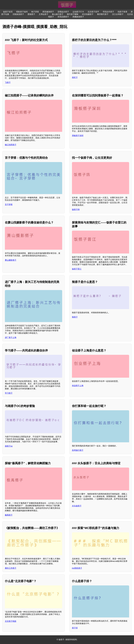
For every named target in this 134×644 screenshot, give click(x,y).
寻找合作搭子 (108, 12)
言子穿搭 (9, 204)
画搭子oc (9, 446)
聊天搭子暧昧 (73, 14)
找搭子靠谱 (122, 12)
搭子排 (75, 628)
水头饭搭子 (77, 506)
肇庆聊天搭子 (103, 14)
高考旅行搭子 (78, 450)
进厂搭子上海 (11, 337)
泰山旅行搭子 (58, 14)
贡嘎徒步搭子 (63, 12)
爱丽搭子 (31, 14)
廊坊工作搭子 (11, 568)
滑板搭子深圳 (78, 136)
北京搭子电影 (11, 621)
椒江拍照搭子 (11, 145)
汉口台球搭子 (118, 14)
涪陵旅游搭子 (18, 14)
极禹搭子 (9, 515)
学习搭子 (9, 393)
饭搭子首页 (8, 12)
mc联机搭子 (77, 568)
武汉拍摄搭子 (88, 14)
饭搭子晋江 (77, 269)
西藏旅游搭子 (78, 17)
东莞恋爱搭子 (63, 17)
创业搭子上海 (78, 386)
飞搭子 (8, 82)
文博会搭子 (44, 14)
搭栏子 (75, 77)
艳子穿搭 (35, 12)
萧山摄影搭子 (11, 260)
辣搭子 (75, 317)
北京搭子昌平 (93, 12)
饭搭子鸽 (76, 209)
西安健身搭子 (48, 12)
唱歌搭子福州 (22, 12)
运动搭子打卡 (78, 12)
